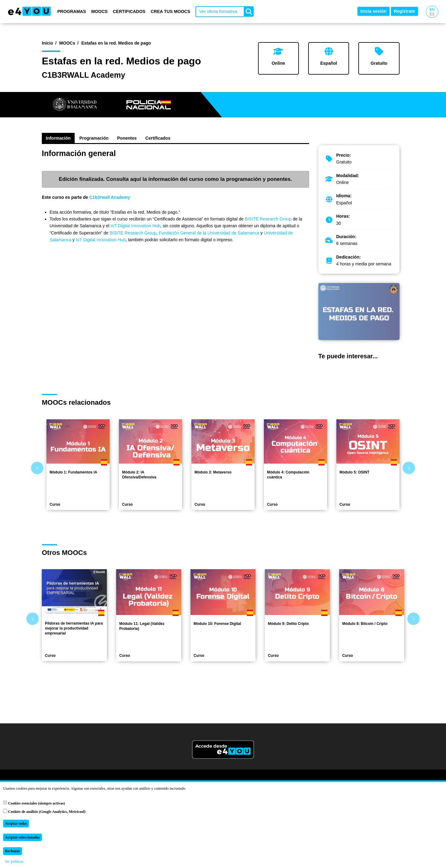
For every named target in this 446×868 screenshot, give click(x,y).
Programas (72, 11)
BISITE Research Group (269, 219)
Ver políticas (14, 861)
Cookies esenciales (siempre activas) (34, 803)
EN (432, 10)
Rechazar (13, 851)
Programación (94, 138)
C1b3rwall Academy (110, 197)
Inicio (48, 43)
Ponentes (127, 138)
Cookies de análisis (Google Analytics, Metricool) (44, 811)
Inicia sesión (374, 11)
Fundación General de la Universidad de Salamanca (209, 233)
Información (58, 138)
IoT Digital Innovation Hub (136, 226)
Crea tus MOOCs (170, 11)
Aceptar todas (16, 823)
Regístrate (404, 11)
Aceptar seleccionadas (22, 837)
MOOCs (100, 11)
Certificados (129, 11)
